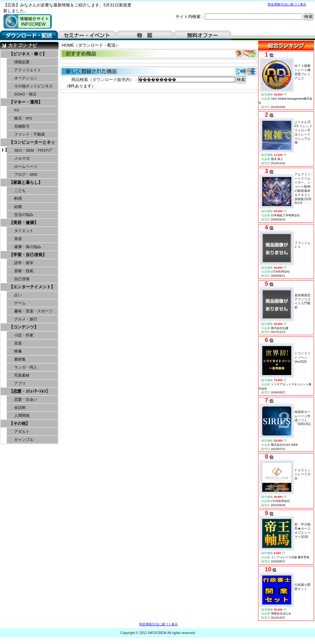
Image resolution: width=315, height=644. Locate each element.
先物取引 (22, 126)
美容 (18, 239)
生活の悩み (24, 215)
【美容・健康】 (24, 223)
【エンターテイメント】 (32, 287)
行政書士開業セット (302, 587)
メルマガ (22, 158)
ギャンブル (24, 440)
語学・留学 (24, 263)
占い (18, 295)
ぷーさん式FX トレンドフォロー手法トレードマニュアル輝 (303, 132)
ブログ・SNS (26, 174)
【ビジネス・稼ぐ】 (28, 54)
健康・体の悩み (28, 247)
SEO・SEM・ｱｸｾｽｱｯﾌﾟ (34, 150)
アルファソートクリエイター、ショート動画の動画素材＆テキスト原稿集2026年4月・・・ (303, 189)
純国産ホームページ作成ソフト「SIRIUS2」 (304, 418)
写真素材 (22, 375)
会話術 (20, 407)
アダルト (22, 432)
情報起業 (22, 62)
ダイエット (24, 231)
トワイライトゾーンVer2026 (302, 358)
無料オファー (203, 35)
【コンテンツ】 (24, 327)
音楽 (18, 343)
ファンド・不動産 (30, 134)
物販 (145, 35)
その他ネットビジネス (33, 86)
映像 (18, 351)
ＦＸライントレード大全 (302, 474)
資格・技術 (24, 271)
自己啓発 (22, 279)
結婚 (18, 207)
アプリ (20, 383)
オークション (26, 78)
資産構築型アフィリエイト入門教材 (302, 301)
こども (20, 191)
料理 (18, 199)
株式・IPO (23, 118)
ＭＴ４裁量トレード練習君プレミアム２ (302, 72)
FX (17, 110)
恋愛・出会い (26, 399)
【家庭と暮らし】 (26, 182)
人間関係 (22, 416)
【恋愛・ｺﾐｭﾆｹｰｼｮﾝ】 (30, 391)
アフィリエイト (28, 70)
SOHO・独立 (25, 94)
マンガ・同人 (26, 367)
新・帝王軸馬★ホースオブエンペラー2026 (302, 530)
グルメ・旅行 (26, 319)
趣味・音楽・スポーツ (33, 311)
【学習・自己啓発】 (28, 255)
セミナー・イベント (87, 35)
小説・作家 (24, 335)
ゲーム (20, 303)
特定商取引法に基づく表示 (287, 4)
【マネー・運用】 (26, 102)
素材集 (20, 359)
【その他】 (19, 423)
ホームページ (26, 166)
